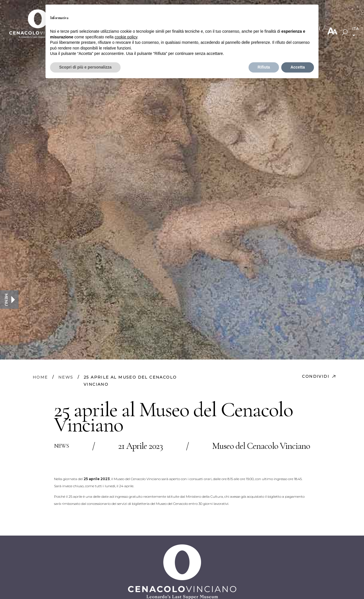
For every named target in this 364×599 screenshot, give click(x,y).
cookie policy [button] (126, 37)
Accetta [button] (298, 67)
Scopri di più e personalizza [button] (85, 67)
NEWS (66, 377)
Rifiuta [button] (264, 67)
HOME (40, 377)
